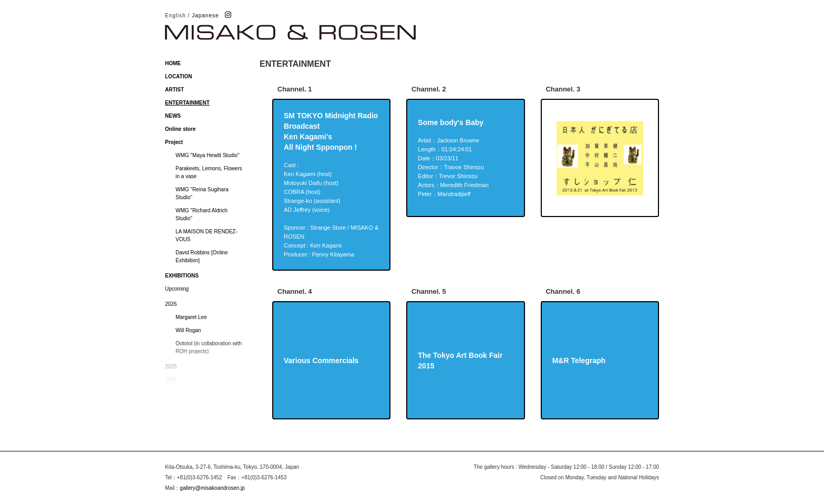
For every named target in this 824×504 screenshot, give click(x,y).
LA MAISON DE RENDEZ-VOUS (207, 235)
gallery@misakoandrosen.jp (212, 488)
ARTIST (174, 90)
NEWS (173, 116)
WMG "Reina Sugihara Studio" (202, 193)
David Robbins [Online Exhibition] (202, 256)
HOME (173, 63)
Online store (180, 129)
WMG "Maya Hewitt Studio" (208, 155)
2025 (171, 367)
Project (174, 142)
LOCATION (178, 76)
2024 (171, 380)
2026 (171, 304)
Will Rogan (188, 330)
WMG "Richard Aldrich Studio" (202, 214)
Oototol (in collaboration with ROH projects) (209, 347)
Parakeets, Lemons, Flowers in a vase (209, 172)
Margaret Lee (191, 317)
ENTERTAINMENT (187, 103)
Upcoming (177, 289)
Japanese (205, 16)
